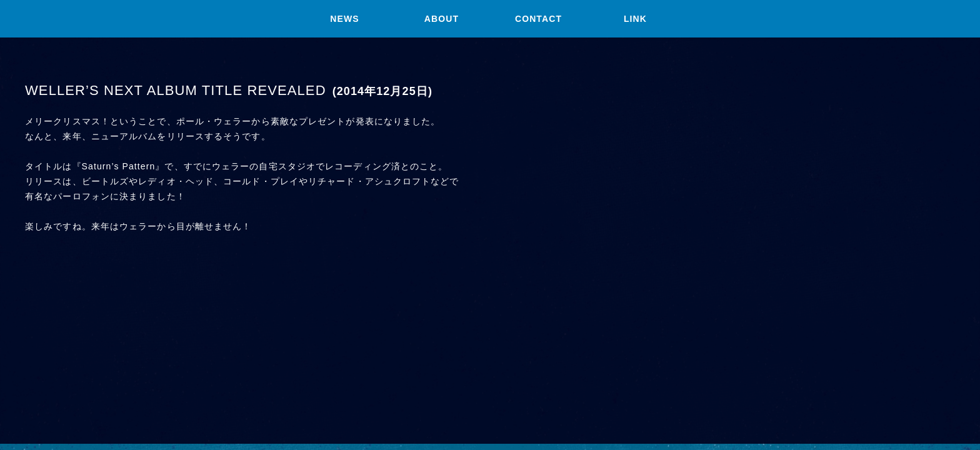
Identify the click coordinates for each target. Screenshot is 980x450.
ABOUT (442, 19)
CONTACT (538, 19)
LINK (635, 19)
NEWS (344, 19)
